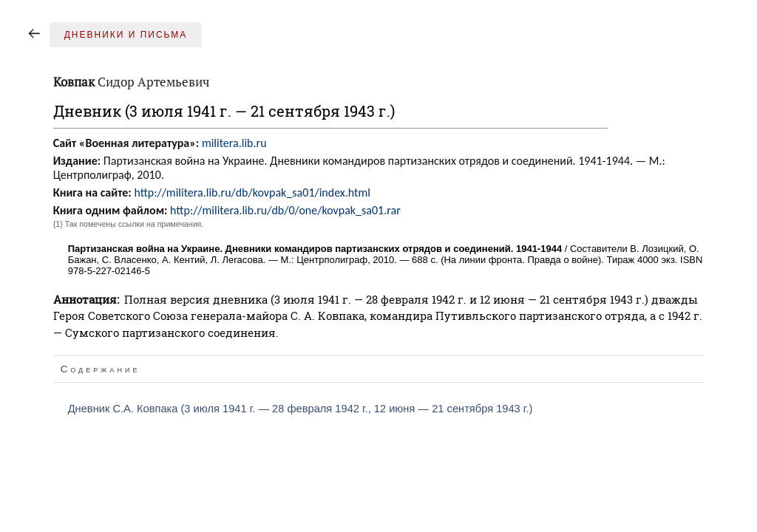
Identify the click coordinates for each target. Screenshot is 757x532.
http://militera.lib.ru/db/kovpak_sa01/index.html (252, 192)
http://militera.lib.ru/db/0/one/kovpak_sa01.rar (285, 210)
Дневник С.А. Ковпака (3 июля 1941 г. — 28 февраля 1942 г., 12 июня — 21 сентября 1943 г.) (301, 409)
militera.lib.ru (234, 143)
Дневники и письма (126, 35)
